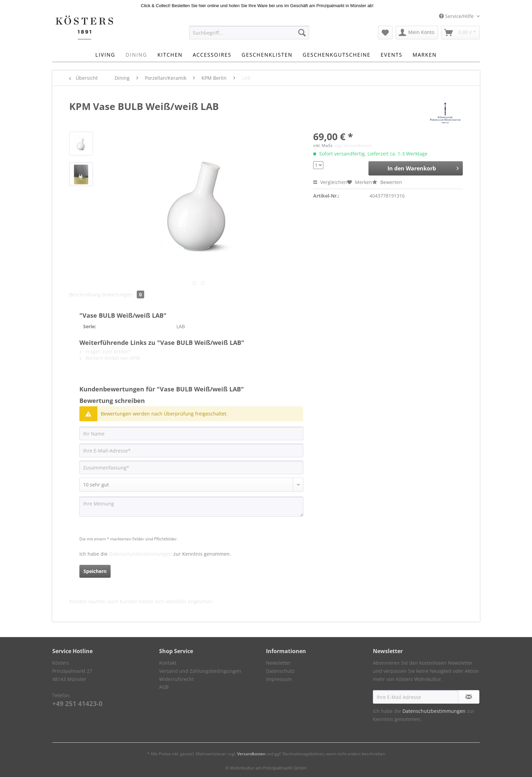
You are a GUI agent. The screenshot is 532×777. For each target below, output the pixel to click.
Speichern (95, 571)
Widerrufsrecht (176, 679)
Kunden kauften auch (94, 601)
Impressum (279, 679)
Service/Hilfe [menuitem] (457, 16)
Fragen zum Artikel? (105, 351)
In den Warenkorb (423, 168)
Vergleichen (330, 182)
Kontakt (168, 663)
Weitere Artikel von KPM (110, 358)
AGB (164, 687)
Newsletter (278, 663)
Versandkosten (251, 754)
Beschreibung (85, 294)
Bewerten (387, 182)
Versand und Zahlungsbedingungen (200, 671)
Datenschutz (280, 671)
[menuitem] (249, 36)
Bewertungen (123, 294)
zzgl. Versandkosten (353, 145)
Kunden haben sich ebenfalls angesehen (166, 601)
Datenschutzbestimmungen (140, 554)
